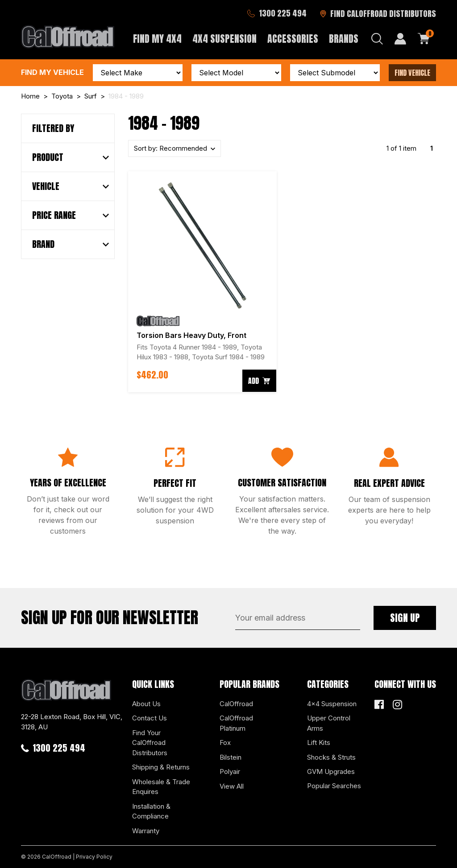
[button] (71, 157)
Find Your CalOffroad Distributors (150, 743)
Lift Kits (319, 743)
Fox (225, 743)
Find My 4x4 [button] (157, 39)
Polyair (230, 771)
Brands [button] (344, 39)
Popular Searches (334, 786)
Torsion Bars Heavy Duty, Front (191, 335)
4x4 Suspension (332, 704)
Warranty (146, 831)
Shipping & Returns (161, 767)
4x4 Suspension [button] (224, 39)
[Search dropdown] (377, 39)
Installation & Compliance (151, 811)
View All (232, 786)
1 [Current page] (432, 148)
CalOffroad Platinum (236, 723)
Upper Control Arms (329, 723)
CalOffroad (236, 704)
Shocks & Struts (331, 757)
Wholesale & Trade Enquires (161, 787)
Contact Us (150, 718)
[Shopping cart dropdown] (424, 39)
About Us (146, 704)
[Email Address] (298, 618)
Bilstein (231, 757)
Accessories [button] (293, 39)
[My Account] (400, 39)
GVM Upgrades (331, 771)
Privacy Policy (94, 857)
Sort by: (171, 148)
